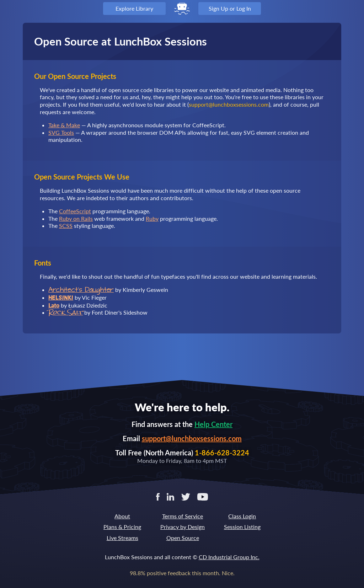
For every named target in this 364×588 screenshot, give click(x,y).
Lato (54, 305)
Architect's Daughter (81, 290)
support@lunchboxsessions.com (192, 438)
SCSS (66, 226)
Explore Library (134, 8)
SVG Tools (61, 132)
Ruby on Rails (76, 218)
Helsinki (61, 298)
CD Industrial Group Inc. (229, 557)
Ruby (152, 218)
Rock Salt (66, 312)
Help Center (213, 424)
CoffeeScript (75, 211)
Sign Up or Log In (230, 8)
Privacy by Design (183, 527)
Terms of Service (183, 516)
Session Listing (242, 527)
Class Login (242, 516)
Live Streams (122, 538)
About (122, 516)
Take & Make (64, 125)
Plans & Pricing (122, 527)
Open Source (183, 538)
